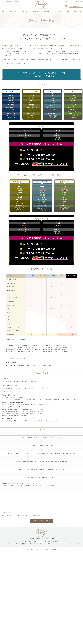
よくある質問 (47, 544)
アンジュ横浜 (57, 542)
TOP (6, 544)
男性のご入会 (26, 544)
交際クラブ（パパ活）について (15, 544)
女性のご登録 (33, 544)
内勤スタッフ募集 (68, 544)
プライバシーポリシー (70, 2)
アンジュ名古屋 (28, 542)
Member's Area (74, 6)
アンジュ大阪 (38, 542)
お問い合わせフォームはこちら (42, 521)
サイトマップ (76, 544)
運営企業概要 (80, 2)
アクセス (53, 544)
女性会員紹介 (40, 544)
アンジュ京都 (47, 542)
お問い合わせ (59, 544)
